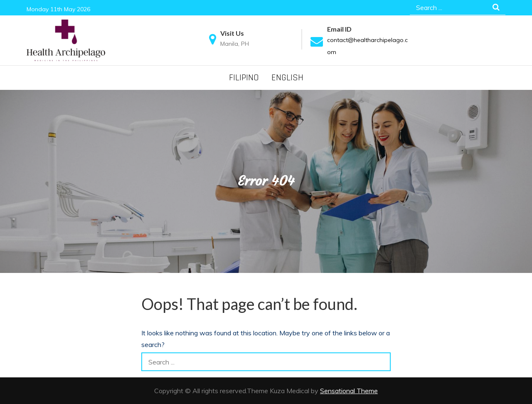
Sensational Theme (349, 391)
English (287, 78)
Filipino (244, 78)
